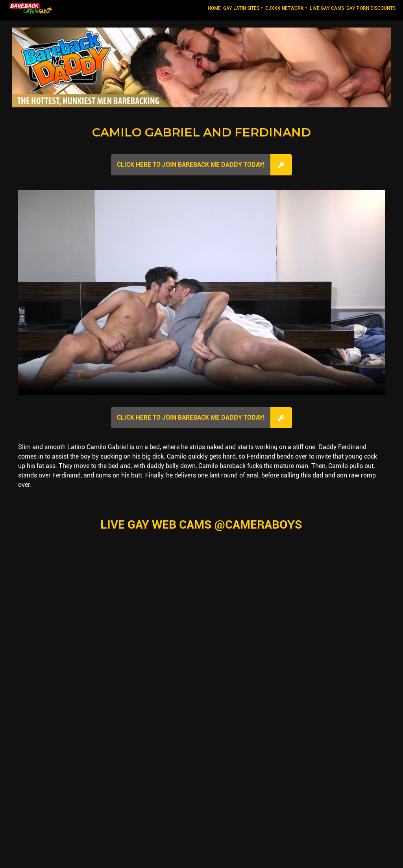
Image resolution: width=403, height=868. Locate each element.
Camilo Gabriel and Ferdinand (201, 132)
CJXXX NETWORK (285, 8)
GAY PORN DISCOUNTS (371, 8)
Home (215, 8)
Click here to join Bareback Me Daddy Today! (191, 165)
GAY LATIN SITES (241, 8)
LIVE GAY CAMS (327, 8)
